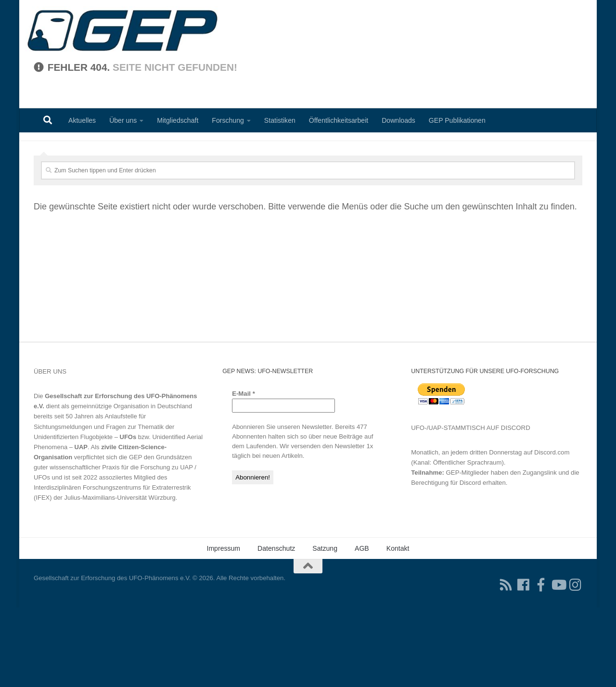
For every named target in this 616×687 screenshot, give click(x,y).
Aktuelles (82, 120)
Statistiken (280, 120)
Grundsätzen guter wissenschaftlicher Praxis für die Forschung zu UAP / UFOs (115, 547)
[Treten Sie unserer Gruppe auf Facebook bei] (541, 664)
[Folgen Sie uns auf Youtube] (558, 664)
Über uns (123, 120)
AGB (362, 628)
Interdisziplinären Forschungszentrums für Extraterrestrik (112, 567)
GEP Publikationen (457, 120)
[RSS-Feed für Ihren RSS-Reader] (506, 664)
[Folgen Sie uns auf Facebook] (524, 664)
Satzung (325, 628)
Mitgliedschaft (178, 120)
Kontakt (398, 628)
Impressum (223, 628)
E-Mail (244, 473)
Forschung (228, 120)
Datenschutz (276, 628)
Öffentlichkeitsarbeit (339, 120)
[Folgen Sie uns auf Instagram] (576, 664)
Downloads (398, 120)
